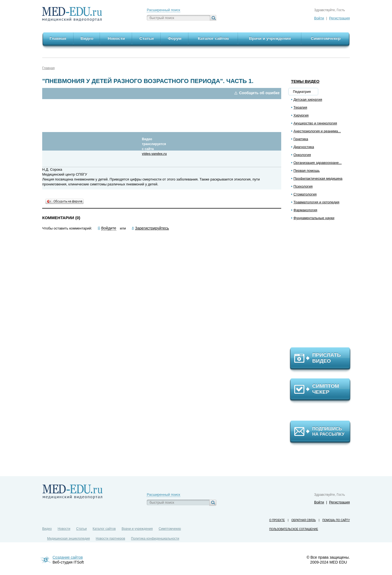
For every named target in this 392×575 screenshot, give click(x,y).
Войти (319, 18)
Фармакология (305, 210)
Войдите (109, 228)
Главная (48, 68)
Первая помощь (307, 171)
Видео (47, 529)
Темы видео (305, 81)
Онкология (302, 155)
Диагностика (304, 147)
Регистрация (339, 18)
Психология (303, 186)
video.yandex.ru (154, 154)
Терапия (300, 107)
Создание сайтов (68, 557)
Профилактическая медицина (318, 178)
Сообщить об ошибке (259, 93)
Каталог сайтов (104, 529)
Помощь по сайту (336, 520)
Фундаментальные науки (314, 218)
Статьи (82, 529)
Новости (64, 529)
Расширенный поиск (163, 10)
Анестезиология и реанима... (317, 131)
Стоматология (305, 194)
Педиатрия (302, 92)
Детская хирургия (308, 100)
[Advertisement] (323, 286)
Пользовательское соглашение (294, 529)
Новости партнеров (111, 539)
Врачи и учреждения (137, 529)
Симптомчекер (170, 529)
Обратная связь (304, 520)
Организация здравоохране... (318, 163)
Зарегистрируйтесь (152, 228)
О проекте (277, 520)
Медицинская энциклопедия (68, 539)
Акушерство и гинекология (315, 123)
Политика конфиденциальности (155, 539)
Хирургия (301, 115)
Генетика (301, 139)
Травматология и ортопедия (316, 202)
